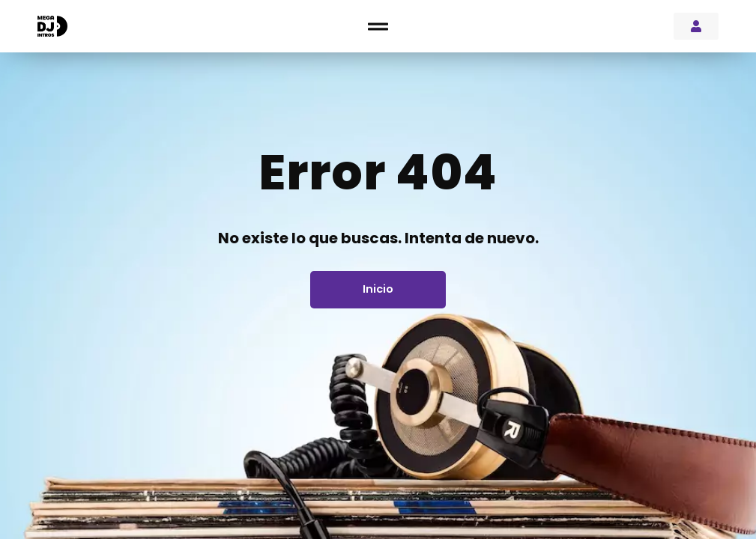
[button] (378, 27)
